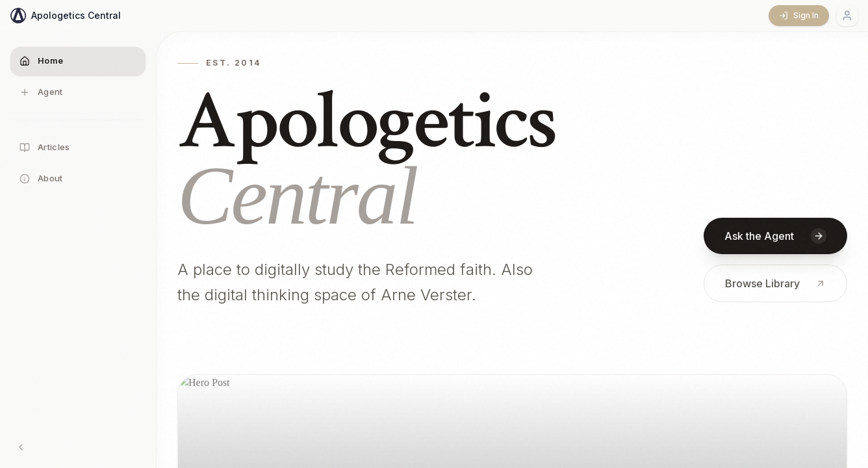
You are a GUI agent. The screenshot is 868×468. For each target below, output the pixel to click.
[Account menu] (847, 16)
